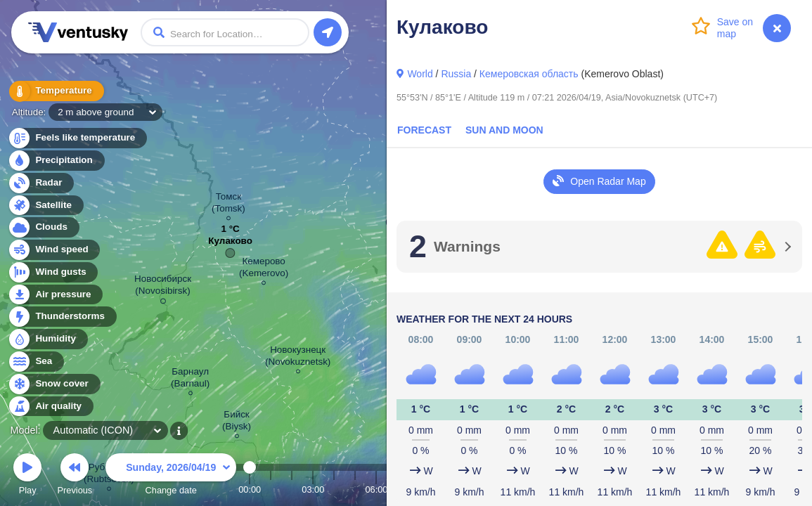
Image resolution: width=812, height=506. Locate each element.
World (420, 74)
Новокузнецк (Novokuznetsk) (298, 358)
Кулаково (230, 244)
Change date (171, 476)
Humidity (47, 339)
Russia (456, 74)
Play (27, 476)
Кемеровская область (529, 74)
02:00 (292, 489)
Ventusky (76, 32)
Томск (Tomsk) (228, 205)
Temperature (56, 91)
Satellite (45, 206)
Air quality (50, 407)
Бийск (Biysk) (237, 422)
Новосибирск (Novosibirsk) (163, 287)
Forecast (424, 130)
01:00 (271, 489)
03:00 (313, 489)
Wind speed (54, 250)
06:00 (376, 489)
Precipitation (56, 161)
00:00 (250, 489)
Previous (75, 476)
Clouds (43, 227)
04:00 (334, 489)
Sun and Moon (504, 130)
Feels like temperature (77, 138)
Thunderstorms (62, 317)
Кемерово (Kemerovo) (264, 269)
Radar (41, 183)
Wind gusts (53, 272)
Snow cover (54, 384)
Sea (36, 362)
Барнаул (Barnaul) (190, 379)
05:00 (355, 489)
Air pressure (55, 295)
